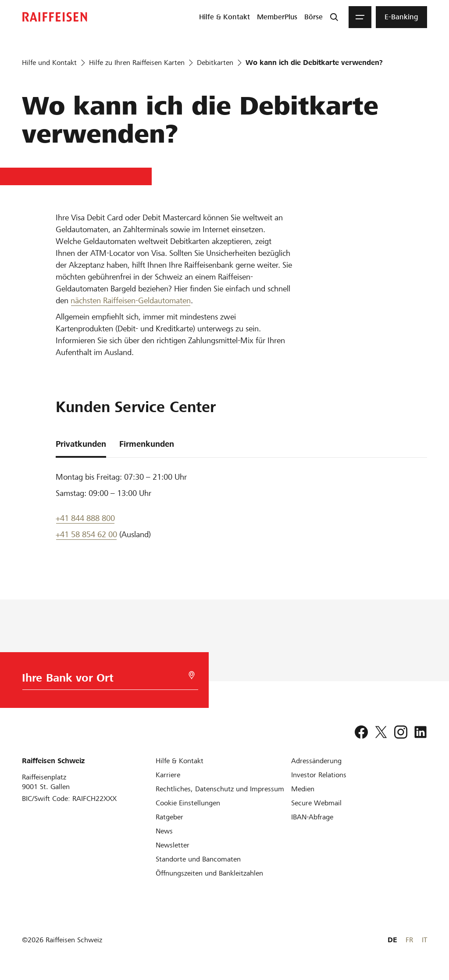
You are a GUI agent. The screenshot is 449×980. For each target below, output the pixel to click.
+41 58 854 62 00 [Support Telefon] (86, 534)
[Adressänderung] (316, 761)
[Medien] (303, 789)
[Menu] (360, 17)
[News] (164, 831)
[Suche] (334, 17)
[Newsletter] (173, 845)
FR (409, 940)
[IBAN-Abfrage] (312, 817)
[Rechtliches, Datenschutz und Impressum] (220, 789)
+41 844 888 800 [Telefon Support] (85, 518)
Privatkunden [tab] (81, 444)
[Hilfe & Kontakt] (180, 761)
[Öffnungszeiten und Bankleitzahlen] (209, 873)
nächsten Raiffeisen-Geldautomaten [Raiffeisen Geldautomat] (131, 300)
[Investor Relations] (319, 775)
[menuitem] (224, 17)
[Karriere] (168, 775)
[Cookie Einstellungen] (188, 803)
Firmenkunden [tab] (147, 444)
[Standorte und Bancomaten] (198, 859)
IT (424, 940)
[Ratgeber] (169, 817)
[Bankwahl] (108, 680)
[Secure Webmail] (316, 803)
